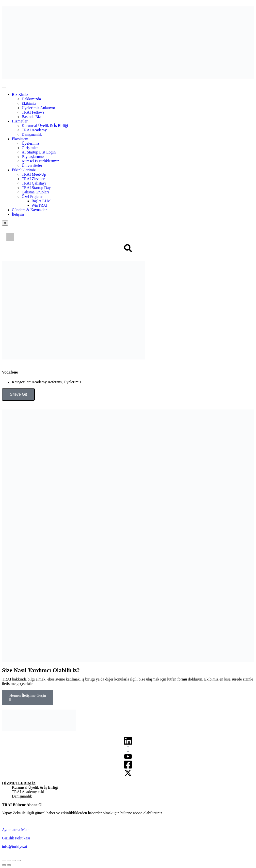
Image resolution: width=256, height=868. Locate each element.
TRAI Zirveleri (34, 179)
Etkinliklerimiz (24, 170)
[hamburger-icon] (4, 87)
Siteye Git (18, 394)
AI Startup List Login (39, 152)
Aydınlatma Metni (16, 830)
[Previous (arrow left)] (4, 865)
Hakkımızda (31, 99)
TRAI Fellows (33, 112)
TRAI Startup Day (36, 188)
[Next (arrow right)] (9, 865)
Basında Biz (31, 117)
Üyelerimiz (31, 143)
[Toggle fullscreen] (14, 861)
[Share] (9, 861)
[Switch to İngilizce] (10, 237)
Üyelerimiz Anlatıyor (38, 108)
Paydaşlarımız (33, 157)
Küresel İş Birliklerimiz (40, 161)
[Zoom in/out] (19, 861)
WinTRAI (39, 205)
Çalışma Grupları (35, 192)
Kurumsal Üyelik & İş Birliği (45, 126)
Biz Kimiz (20, 94)
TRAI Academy (34, 130)
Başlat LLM (41, 201)
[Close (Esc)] (4, 861)
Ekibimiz (29, 103)
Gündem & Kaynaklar (29, 210)
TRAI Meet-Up (34, 174)
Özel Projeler (32, 196)
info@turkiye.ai (14, 846)
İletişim (18, 214)
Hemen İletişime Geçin (28, 697)
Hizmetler (20, 121)
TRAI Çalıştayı (34, 183)
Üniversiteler (32, 165)
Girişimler (30, 148)
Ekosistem (20, 139)
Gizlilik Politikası (16, 838)
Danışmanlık (32, 134)
